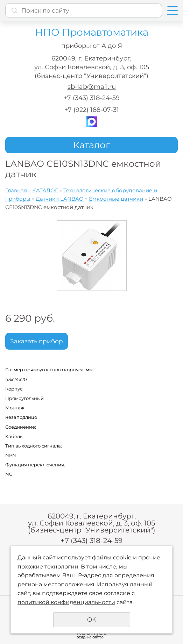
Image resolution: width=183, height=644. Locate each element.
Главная (16, 190)
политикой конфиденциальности (66, 602)
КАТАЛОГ (45, 190)
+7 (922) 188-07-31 (92, 110)
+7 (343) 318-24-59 (92, 98)
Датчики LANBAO (60, 199)
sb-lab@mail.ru (92, 87)
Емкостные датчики (116, 199)
